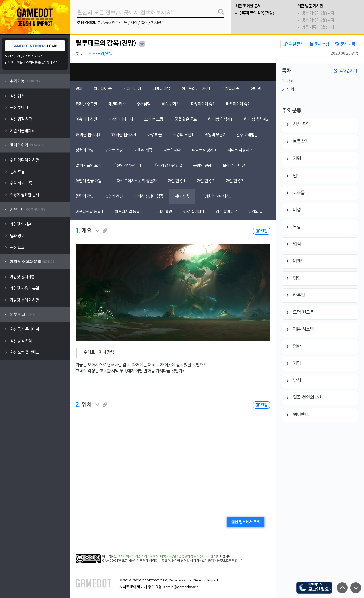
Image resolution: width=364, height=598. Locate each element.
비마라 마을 (161, 89)
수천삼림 (144, 104)
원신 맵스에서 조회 (246, 522)
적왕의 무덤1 (183, 135)
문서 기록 (345, 44)
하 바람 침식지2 (256, 120)
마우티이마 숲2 (238, 104)
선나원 (256, 89)
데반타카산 (117, 104)
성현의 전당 (85, 150)
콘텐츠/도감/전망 (99, 54)
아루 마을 (155, 135)
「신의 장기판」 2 (167, 166)
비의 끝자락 (171, 104)
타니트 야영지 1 (204, 150)
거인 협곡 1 (177, 181)
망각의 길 (256, 212)
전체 (79, 89)
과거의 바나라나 (121, 120)
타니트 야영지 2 (240, 150)
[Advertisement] (173, 72)
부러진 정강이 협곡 (149, 196)
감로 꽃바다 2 (226, 212)
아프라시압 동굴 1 (90, 212)
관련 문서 (294, 44)
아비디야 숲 (103, 89)
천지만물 (158, 23)
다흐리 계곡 (143, 150)
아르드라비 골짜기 (196, 89)
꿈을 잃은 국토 (186, 120)
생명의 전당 (114, 196)
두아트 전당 (114, 150)
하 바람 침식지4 (124, 135)
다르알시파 (172, 150)
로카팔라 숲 (230, 89)
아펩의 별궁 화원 (88, 181)
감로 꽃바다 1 (194, 212)
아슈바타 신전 (86, 120)
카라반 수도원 (86, 104)
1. (78, 231)
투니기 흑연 (163, 212)
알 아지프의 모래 (88, 166)
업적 (144, 23)
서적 (134, 23)
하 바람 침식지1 (220, 120)
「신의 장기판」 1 (127, 166)
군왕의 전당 (202, 166)
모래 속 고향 (154, 120)
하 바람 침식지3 (88, 135)
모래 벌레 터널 (234, 166)
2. (78, 405)
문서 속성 (319, 44)
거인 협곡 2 (206, 181)
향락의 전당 (85, 196)
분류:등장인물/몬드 (112, 23)
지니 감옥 (182, 196)
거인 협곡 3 (235, 181)
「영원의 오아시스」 (217, 196)
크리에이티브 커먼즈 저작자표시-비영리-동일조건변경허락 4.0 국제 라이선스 (167, 556)
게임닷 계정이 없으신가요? (25, 56)
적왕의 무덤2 (215, 135)
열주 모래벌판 (247, 135)
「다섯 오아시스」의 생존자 (135, 181)
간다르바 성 (132, 89)
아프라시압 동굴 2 (129, 212)
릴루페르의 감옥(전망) (257, 13)
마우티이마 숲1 (203, 104)
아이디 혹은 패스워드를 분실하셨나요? (33, 63)
